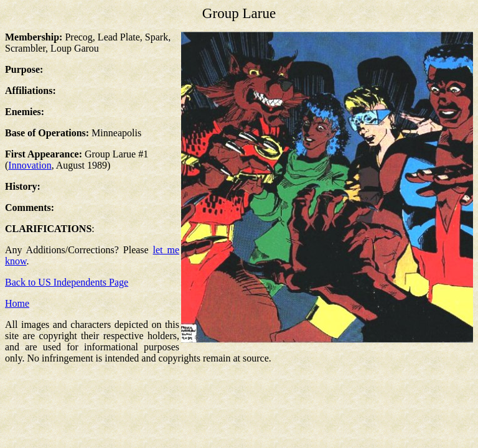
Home (17, 303)
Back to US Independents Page (67, 282)
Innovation (30, 165)
